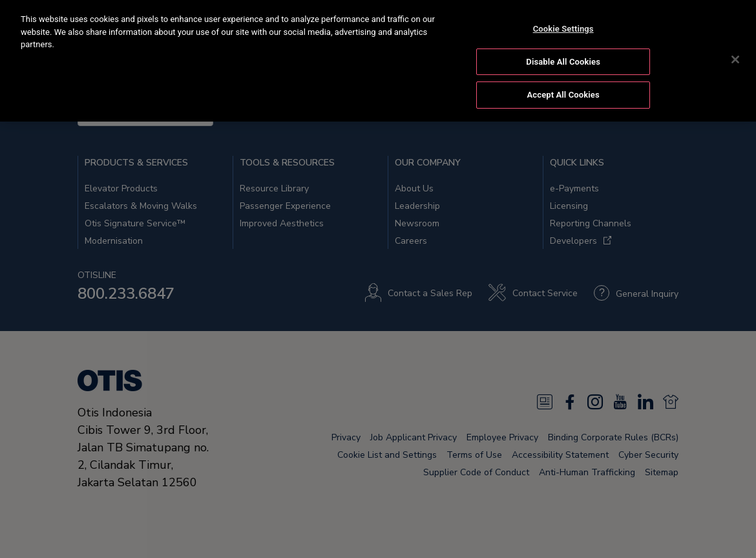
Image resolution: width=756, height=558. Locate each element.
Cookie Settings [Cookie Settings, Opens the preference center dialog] (563, 26)
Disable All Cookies (563, 58)
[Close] (735, 56)
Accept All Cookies (563, 91)
